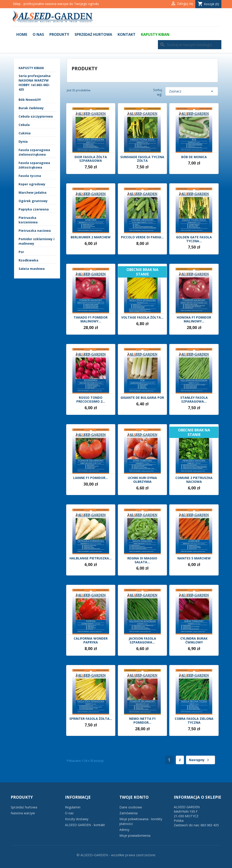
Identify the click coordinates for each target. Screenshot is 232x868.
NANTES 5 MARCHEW (194, 558)
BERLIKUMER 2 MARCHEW (91, 237)
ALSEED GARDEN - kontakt (85, 825)
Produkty (59, 34)
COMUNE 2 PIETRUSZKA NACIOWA (194, 480)
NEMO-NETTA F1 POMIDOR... (142, 721)
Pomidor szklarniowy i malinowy (36, 241)
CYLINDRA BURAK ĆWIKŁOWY (194, 641)
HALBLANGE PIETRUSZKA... (91, 558)
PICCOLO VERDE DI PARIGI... (142, 237)
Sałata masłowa (32, 269)
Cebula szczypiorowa (36, 116)
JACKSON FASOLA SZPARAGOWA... (142, 641)
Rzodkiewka (28, 260)
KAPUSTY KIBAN (155, 34)
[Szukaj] (190, 45)
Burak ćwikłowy (31, 108)
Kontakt (127, 34)
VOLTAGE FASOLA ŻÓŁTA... (142, 318)
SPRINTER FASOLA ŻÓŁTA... (91, 719)
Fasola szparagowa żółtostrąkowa (34, 165)
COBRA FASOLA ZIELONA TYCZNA (194, 721)
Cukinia (25, 133)
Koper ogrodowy (32, 184)
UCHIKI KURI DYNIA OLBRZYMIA (142, 480)
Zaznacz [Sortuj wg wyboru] (192, 91)
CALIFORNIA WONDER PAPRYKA (91, 641)
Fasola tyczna (30, 176)
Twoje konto (134, 797)
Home (22, 34)
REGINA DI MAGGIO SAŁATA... (142, 560)
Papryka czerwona (34, 209)
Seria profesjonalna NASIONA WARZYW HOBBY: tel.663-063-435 (35, 83)
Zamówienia (128, 813)
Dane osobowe (131, 807)
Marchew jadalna (33, 192)
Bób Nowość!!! (30, 100)
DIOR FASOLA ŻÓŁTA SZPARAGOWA (91, 159)
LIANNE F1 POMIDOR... (91, 478)
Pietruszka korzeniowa (28, 220)
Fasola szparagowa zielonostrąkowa (34, 152)
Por (21, 252)
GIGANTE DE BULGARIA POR (142, 398)
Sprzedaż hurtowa (93, 34)
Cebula (24, 125)
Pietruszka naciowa (35, 231)
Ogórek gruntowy (33, 201)
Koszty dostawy (77, 819)
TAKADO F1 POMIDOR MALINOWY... (91, 319)
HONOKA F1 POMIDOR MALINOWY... (194, 319)
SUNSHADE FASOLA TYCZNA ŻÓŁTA (142, 159)
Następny (200, 760)
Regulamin (73, 807)
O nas (38, 34)
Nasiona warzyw (23, 813)
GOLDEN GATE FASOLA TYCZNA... (194, 239)
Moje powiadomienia (135, 835)
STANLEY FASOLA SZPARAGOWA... (194, 400)
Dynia (23, 141)
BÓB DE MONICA (194, 157)
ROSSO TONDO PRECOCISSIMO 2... (91, 400)
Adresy (124, 830)
